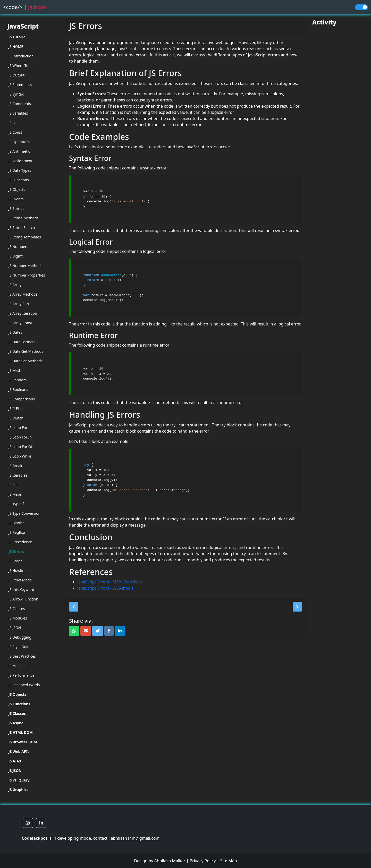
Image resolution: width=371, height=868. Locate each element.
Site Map (228, 861)
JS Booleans (18, 389)
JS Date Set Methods (26, 361)
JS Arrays (16, 285)
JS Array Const (20, 323)
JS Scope (16, 561)
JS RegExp (17, 532)
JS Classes (17, 609)
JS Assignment (20, 161)
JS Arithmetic (19, 151)
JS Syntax (16, 94)
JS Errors (16, 551)
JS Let (13, 123)
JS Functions (19, 180)
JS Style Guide (20, 647)
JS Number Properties (27, 275)
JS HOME (16, 46)
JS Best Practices (22, 656)
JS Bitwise (16, 523)
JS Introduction (21, 56)
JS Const (15, 132)
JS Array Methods (23, 294)
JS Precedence (20, 542)
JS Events (16, 199)
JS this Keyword (21, 590)
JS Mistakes (18, 666)
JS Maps (15, 494)
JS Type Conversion (24, 513)
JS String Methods (23, 218)
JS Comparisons (22, 399)
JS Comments (20, 104)
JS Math (15, 370)
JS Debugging (20, 637)
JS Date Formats (22, 342)
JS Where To (18, 66)
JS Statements (20, 85)
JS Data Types (20, 170)
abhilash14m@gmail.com (135, 838)
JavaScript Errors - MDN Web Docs (110, 582)
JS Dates (15, 332)
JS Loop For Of (20, 447)
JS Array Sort (19, 304)
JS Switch (16, 418)
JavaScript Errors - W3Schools (105, 588)
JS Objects (17, 189)
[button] (74, 607)
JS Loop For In (20, 437)
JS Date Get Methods (26, 351)
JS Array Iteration (23, 313)
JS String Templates (25, 237)
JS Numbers (18, 247)
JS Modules (18, 618)
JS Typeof (16, 504)
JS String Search (22, 227)
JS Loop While (20, 456)
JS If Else (15, 409)
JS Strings (16, 208)
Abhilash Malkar (170, 861)
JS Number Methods (26, 266)
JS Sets (14, 485)
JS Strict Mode (20, 580)
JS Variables (18, 113)
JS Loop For (18, 428)
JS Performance (22, 675)
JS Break (15, 466)
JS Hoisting (18, 570)
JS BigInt (16, 256)
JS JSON (15, 628)
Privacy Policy (203, 861)
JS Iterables (18, 475)
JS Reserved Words (24, 685)
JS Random (18, 380)
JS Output (16, 75)
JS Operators (19, 142)
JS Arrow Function (23, 599)
